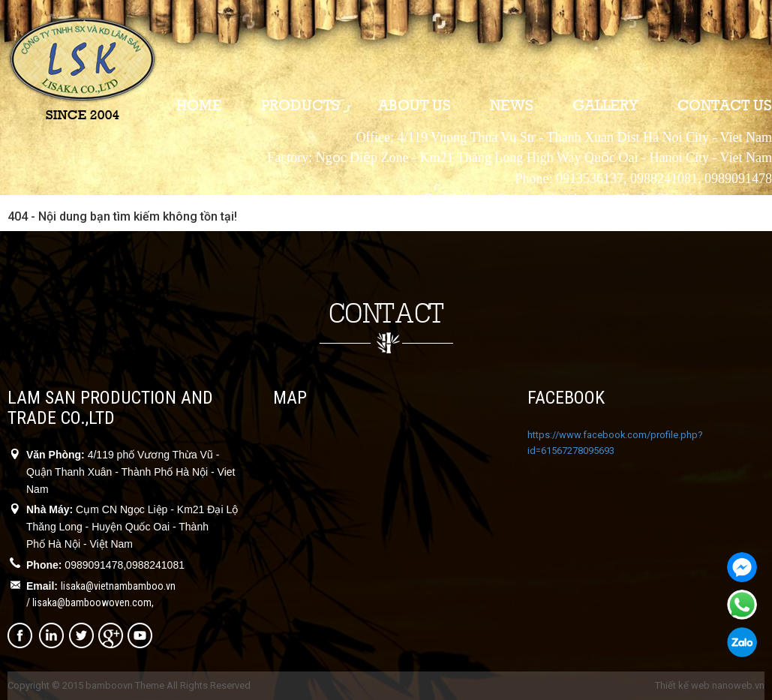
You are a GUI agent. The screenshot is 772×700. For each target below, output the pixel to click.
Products (300, 105)
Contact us (725, 105)
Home (199, 105)
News (512, 105)
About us (415, 105)
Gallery (605, 105)
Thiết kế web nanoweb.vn (710, 685)
